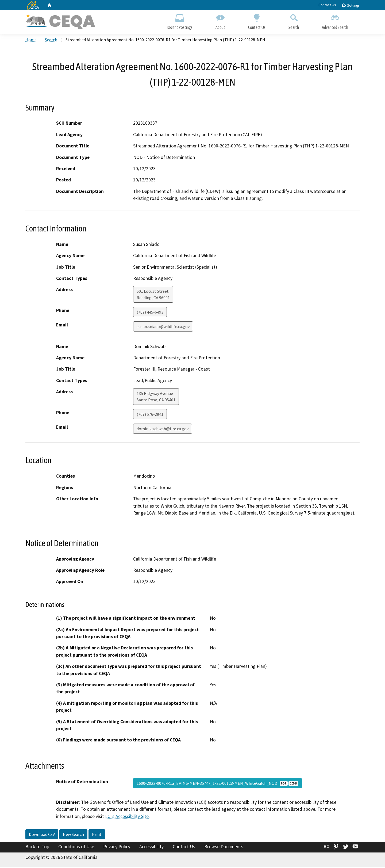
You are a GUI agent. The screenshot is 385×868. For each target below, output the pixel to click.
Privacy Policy (117, 847)
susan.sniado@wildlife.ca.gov (163, 327)
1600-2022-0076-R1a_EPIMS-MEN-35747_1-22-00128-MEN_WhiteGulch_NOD (217, 784)
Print (97, 835)
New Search (73, 835)
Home (31, 40)
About (220, 21)
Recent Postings (180, 21)
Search (294, 21)
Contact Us (327, 5)
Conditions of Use (76, 847)
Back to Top (37, 847)
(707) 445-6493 (150, 313)
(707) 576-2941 (150, 415)
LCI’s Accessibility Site (127, 817)
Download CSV (42, 835)
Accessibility (151, 847)
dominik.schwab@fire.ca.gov (163, 429)
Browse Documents (224, 847)
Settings (350, 5)
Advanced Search (335, 21)
